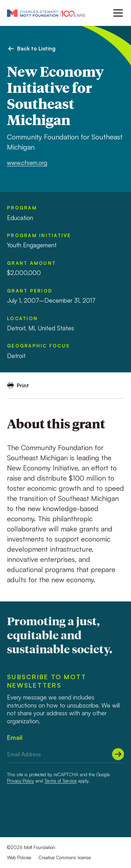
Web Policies (19, 857)
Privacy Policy (20, 781)
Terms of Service (60, 781)
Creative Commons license (65, 857)
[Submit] (118, 754)
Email (15, 737)
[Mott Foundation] (46, 13)
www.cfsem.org (27, 163)
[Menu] (117, 13)
